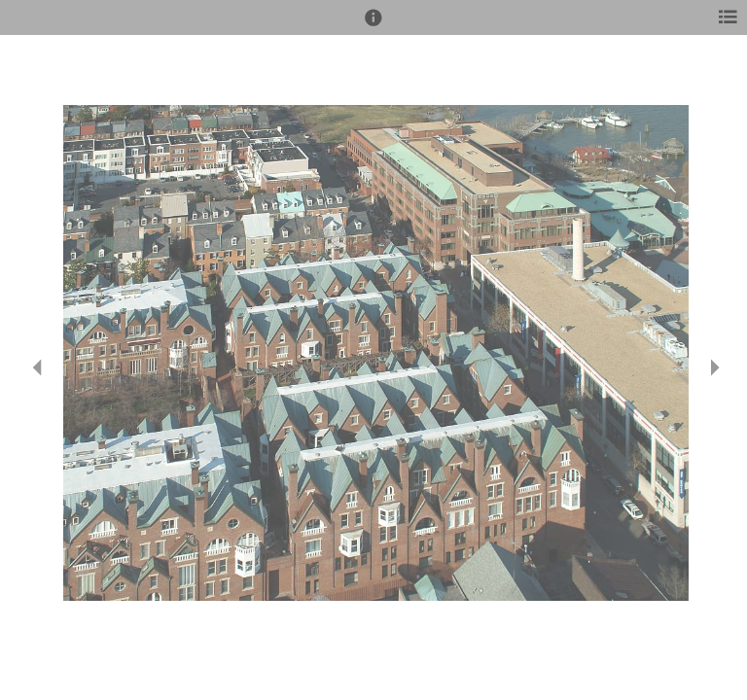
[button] (373, 26)
